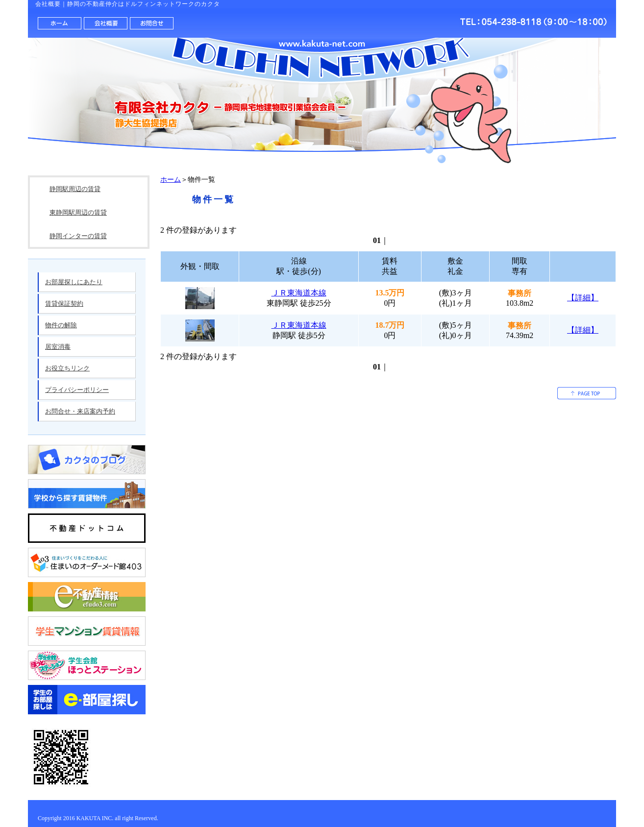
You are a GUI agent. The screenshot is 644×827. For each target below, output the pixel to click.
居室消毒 (58, 347)
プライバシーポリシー (77, 390)
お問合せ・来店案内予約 (80, 411)
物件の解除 (61, 325)
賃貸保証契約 (64, 304)
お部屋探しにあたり (74, 282)
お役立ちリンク (67, 368)
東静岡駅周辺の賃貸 (78, 212)
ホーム (171, 180)
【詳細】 (583, 298)
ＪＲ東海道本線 (299, 293)
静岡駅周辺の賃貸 (75, 189)
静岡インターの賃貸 (78, 236)
